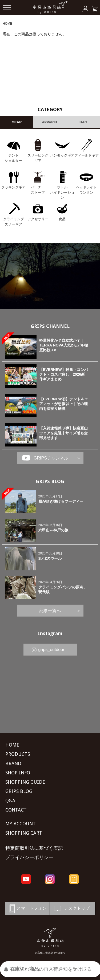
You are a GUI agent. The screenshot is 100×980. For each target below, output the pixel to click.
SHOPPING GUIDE (25, 782)
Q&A (10, 801)
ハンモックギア (62, 155)
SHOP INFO (18, 773)
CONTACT (16, 810)
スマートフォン (27, 909)
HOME (7, 24)
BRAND (13, 763)
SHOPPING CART (24, 833)
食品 (62, 219)
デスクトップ (71, 909)
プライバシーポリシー (29, 857)
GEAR (17, 122)
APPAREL (50, 122)
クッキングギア (13, 187)
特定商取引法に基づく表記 (34, 848)
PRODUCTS (18, 754)
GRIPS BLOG (50, 481)
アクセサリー (38, 219)
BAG (83, 122)
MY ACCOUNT (21, 824)
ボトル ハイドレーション (62, 192)
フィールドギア (87, 155)
